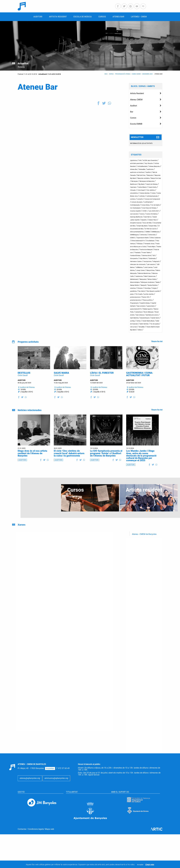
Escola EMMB (136, 124)
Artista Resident (137, 93)
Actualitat (23, 63)
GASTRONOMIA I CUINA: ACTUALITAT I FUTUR (140, 382)
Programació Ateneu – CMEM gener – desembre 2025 (134, 74)
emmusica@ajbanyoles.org (56, 786)
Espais (111, 74)
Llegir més (150, 865)
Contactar (22, 849)
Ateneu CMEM (136, 100)
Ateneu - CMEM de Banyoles (144, 542)
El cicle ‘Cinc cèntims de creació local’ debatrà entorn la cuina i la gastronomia (69, 461)
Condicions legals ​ (36, 849)
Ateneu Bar (158, 74)
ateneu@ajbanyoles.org (30, 786)
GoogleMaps (50, 776)
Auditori (134, 106)
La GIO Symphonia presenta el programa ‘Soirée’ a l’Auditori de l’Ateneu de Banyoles (106, 461)
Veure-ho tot (157, 341)
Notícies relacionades (30, 418)
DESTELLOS (24, 381)
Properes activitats (28, 342)
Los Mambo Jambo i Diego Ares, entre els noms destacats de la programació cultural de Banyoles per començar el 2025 (141, 464)
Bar (132, 112)
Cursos (133, 118)
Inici (106, 74)
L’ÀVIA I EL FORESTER (102, 381)
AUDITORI (22, 468)
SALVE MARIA (61, 381)
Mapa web (49, 849)
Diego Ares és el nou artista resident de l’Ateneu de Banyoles (32, 461)
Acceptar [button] (140, 865)
